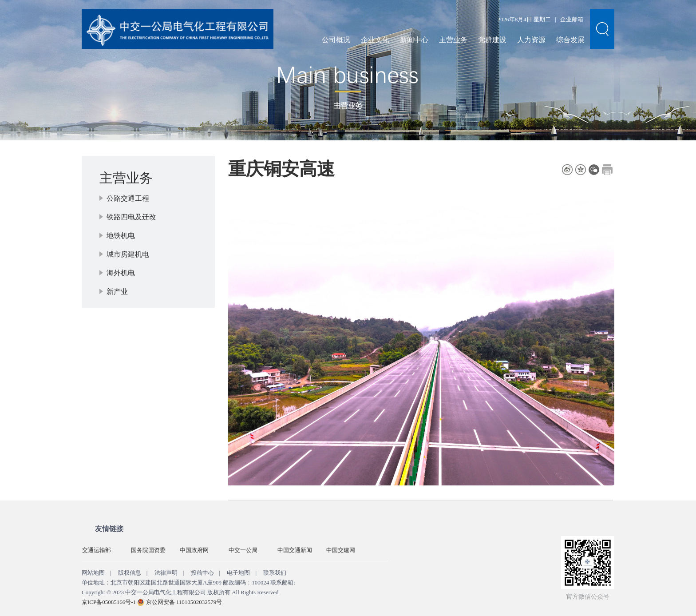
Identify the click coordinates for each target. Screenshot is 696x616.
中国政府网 (194, 550)
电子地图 (238, 573)
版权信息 (130, 573)
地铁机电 (121, 236)
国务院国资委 (148, 550)
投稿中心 (202, 573)
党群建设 (492, 40)
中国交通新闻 (295, 550)
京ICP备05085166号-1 (109, 602)
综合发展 (570, 40)
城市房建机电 (128, 254)
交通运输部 (97, 550)
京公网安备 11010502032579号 (184, 602)
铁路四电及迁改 (131, 217)
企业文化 (375, 40)
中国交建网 (341, 550)
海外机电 (121, 273)
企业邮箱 (572, 19)
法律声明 (166, 573)
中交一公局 (243, 550)
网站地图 (93, 573)
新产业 (117, 292)
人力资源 (531, 40)
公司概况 (336, 40)
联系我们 (275, 573)
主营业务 (453, 40)
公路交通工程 (128, 198)
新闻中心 (414, 40)
